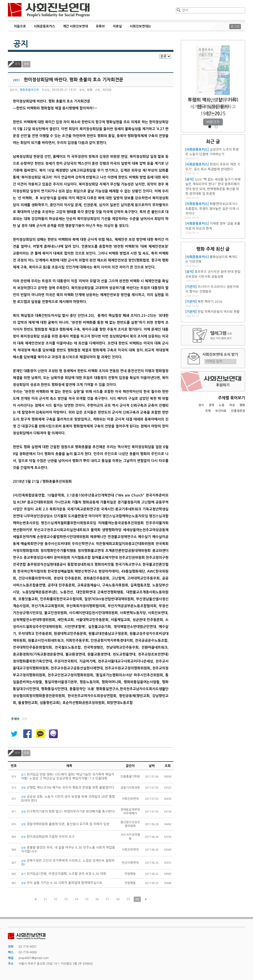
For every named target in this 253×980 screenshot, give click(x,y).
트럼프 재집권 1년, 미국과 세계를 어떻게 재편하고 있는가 (213, 107)
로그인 (235, 27)
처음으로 (20, 26)
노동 (222, 405)
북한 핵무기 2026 (210, 302)
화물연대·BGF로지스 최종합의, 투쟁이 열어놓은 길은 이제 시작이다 (212, 209)
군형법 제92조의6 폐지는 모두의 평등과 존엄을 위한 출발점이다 (68, 788)
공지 (21, 44)
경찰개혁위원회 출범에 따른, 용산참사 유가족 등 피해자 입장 (65, 824)
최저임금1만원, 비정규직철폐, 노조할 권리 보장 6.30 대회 (64, 874)
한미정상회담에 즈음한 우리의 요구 (48, 837)
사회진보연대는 (140, 26)
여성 (232, 405)
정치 (201, 405)
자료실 (117, 26)
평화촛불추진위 (29, 90)
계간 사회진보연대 (75, 26)
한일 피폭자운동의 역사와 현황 (219, 312)
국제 (208, 411)
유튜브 (100, 26)
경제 (211, 405)
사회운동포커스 (44, 26)
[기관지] (191, 287)
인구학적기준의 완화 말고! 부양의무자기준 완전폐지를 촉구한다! (68, 811)
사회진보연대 (49, 10)
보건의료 (221, 411)
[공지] (190, 179)
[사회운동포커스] (197, 150)
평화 (242, 405)
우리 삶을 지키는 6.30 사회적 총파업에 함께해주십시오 (62, 883)
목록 (26, 64)
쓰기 (17, 64)
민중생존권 (238, 411)
